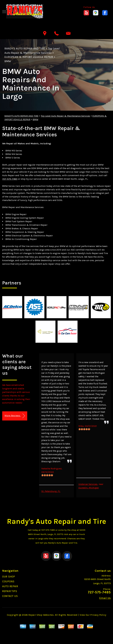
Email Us (105, 598)
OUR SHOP (9, 577)
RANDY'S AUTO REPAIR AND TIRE (25, 49)
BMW (8, 61)
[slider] (47, 475)
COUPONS (8, 581)
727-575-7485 (10, 179)
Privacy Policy (98, 615)
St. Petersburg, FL (51, 491)
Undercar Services (88, 484)
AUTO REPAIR (10, 586)
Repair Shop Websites (41, 615)
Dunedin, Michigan (89, 488)
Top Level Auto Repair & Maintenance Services (65, 116)
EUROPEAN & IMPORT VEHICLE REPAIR (29, 57)
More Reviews (15, 416)
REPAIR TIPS (10, 591)
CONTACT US (10, 596)
